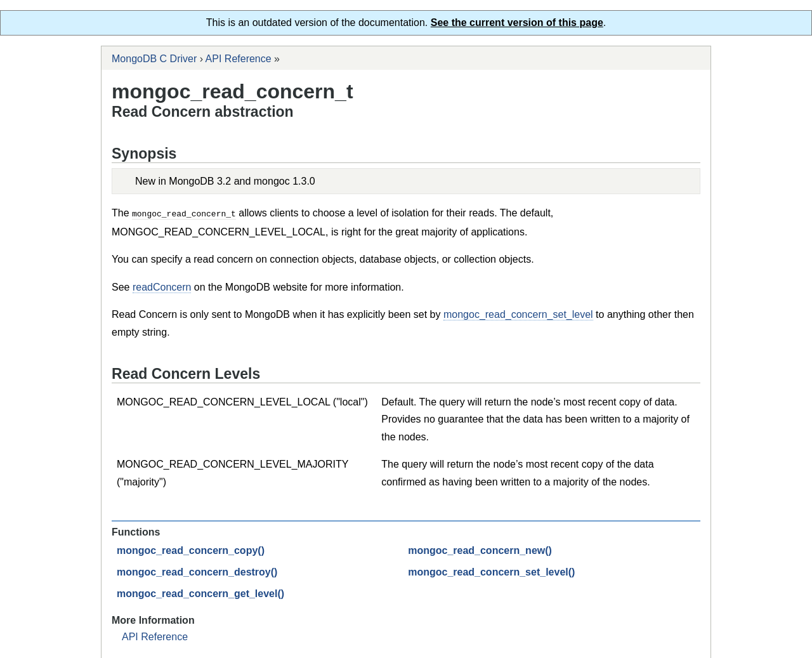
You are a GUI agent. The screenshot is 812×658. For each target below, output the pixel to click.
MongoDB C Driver (154, 59)
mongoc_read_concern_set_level (518, 314)
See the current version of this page (517, 23)
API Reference (239, 59)
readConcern (162, 286)
